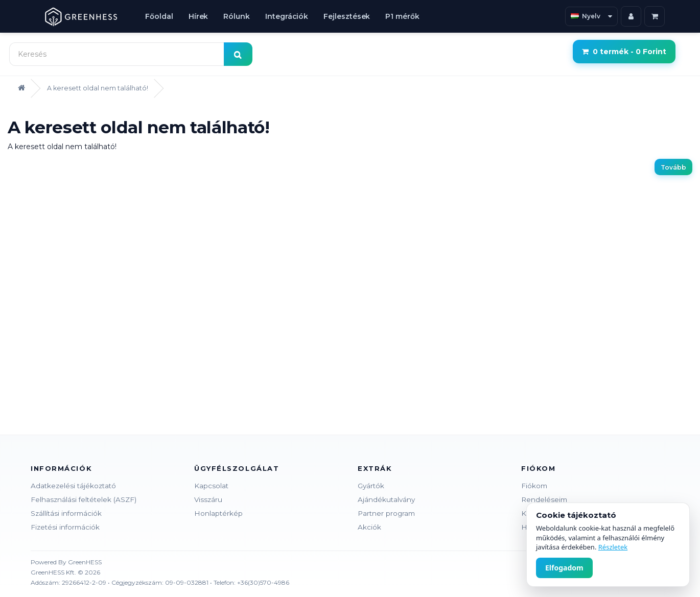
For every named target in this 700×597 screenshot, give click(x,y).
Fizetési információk (65, 527)
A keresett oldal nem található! (98, 88)
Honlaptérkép (218, 513)
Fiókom (534, 486)
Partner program (386, 513)
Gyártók (371, 486)
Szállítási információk (66, 513)
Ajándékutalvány (386, 499)
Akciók (369, 527)
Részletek (613, 547)
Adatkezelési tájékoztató (73, 486)
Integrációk (287, 16)
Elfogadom (564, 568)
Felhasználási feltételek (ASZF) (84, 499)
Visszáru (208, 499)
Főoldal (159, 16)
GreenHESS (85, 562)
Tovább (673, 167)
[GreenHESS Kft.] (81, 16)
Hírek (199, 16)
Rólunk (237, 16)
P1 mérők (402, 16)
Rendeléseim (544, 499)
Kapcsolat (211, 486)
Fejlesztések (347, 16)
